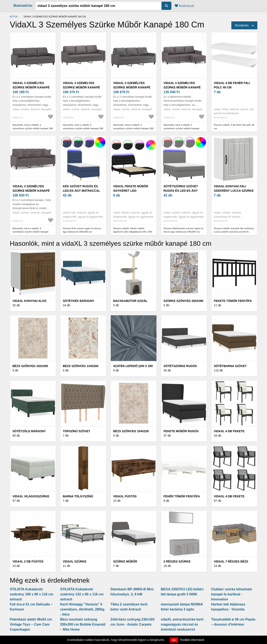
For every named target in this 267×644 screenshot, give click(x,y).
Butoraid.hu (23, 6)
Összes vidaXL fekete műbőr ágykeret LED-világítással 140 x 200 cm (133, 232)
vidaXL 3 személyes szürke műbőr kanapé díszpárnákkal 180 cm (31, 191)
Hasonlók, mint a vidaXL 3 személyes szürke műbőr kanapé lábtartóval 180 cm (182, 128)
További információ (192, 640)
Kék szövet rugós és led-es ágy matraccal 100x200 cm (81, 191)
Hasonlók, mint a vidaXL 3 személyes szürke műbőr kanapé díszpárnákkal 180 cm (31, 232)
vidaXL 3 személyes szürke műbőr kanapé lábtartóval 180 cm (182, 87)
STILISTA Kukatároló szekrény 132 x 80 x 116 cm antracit (82, 594)
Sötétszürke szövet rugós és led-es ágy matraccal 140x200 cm (182, 191)
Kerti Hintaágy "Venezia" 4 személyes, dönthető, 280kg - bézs (82, 609)
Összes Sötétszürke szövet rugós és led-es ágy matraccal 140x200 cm (184, 230)
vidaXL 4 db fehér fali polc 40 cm (232, 85)
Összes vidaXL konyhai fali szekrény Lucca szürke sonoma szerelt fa (234, 230)
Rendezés (242, 25)
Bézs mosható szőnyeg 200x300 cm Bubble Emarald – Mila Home (83, 624)
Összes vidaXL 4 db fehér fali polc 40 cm (234, 127)
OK (174, 640)
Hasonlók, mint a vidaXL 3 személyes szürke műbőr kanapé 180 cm (33, 128)
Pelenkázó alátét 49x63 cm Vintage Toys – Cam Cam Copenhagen (31, 624)
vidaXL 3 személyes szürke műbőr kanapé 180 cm (31, 87)
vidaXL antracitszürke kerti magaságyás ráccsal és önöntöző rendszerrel (182, 624)
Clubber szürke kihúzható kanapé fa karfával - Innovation (232, 594)
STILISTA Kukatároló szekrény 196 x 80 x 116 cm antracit (32, 594)
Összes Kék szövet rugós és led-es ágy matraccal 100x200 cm (82, 230)
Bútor (14, 17)
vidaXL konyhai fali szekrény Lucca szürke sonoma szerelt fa (234, 191)
